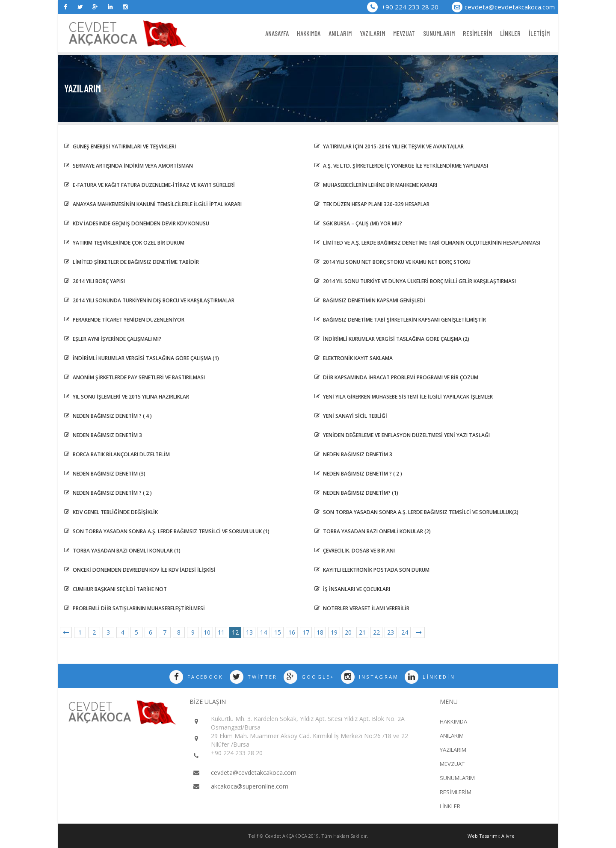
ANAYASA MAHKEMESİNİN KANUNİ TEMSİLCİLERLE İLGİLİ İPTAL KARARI (153, 204)
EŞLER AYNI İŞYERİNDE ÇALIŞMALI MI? (113, 339)
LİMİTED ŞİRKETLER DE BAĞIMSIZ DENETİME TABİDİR (132, 262)
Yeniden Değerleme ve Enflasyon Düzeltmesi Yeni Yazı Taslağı (402, 435)
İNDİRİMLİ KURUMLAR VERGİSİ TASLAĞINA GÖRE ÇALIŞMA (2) (392, 339)
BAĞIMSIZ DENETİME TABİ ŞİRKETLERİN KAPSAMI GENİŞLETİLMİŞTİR (400, 320)
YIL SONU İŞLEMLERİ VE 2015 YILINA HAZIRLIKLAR (127, 397)
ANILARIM (340, 33)
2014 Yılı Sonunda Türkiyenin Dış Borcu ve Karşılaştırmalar (149, 300)
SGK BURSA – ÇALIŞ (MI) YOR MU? (358, 223)
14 (264, 632)
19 (334, 632)
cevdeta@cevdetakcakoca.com (510, 7)
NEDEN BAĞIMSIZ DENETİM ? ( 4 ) (108, 416)
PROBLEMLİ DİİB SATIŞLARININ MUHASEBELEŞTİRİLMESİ (135, 608)
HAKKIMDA (309, 33)
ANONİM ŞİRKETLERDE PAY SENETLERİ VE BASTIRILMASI (135, 377)
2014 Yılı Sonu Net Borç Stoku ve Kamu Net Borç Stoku (392, 262)
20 (348, 632)
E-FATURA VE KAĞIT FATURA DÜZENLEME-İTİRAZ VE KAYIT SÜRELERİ (150, 185)
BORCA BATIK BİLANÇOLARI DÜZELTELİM (117, 454)
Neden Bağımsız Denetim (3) (105, 474)
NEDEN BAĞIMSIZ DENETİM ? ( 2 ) (358, 474)
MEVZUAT (404, 33)
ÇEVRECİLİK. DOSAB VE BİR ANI (355, 551)
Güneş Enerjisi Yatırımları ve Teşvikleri (120, 146)
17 (306, 632)
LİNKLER (510, 33)
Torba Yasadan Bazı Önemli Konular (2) (373, 531)
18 (320, 632)
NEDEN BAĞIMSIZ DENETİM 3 (353, 454)
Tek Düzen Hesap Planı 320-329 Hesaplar (372, 204)
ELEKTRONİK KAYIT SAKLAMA (354, 358)
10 (207, 632)
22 (376, 632)
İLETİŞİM (539, 33)
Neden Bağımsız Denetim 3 (103, 435)
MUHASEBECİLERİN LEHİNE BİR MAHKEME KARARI (376, 185)
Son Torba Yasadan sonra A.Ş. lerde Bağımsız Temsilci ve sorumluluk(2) (416, 512)
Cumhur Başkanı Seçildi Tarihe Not (115, 589)
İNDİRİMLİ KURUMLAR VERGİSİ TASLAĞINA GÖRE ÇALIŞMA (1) (142, 358)
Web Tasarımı (483, 836)
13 (249, 632)
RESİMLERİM (477, 33)
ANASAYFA (277, 33)
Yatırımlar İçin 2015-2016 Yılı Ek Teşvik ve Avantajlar (389, 146)
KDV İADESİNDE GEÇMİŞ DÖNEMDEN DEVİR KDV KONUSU (137, 223)
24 (405, 632)
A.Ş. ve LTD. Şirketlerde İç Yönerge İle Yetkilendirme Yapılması (401, 166)
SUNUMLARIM (439, 33)
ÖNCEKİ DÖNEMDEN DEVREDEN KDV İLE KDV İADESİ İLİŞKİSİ (140, 570)
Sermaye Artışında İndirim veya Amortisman (129, 166)
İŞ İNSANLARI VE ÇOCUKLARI (352, 589)
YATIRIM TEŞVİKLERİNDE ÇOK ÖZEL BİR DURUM (124, 243)
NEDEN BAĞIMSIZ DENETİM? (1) (356, 493)
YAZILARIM (372, 33)
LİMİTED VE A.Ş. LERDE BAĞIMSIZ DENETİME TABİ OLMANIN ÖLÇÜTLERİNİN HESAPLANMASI (427, 243)
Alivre (508, 836)
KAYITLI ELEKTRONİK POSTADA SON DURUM (372, 570)
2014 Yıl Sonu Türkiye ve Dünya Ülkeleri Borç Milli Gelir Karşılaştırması (415, 281)
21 (362, 632)
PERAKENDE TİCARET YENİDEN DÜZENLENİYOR (124, 320)
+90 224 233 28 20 (403, 7)
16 (292, 632)
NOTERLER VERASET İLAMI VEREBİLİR (362, 608)
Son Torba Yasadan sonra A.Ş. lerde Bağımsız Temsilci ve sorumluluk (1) (167, 531)
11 (221, 632)
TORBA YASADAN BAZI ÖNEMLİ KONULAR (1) (122, 551)
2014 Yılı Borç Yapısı (95, 281)
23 (391, 632)
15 (278, 632)
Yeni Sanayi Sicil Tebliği (351, 416)
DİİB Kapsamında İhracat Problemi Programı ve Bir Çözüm (396, 377)
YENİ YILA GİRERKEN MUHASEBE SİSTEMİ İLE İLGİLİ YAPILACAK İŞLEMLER (404, 397)
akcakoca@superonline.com (250, 786)
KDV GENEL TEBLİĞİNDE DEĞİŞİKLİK (111, 512)
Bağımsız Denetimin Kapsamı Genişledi (370, 300)
